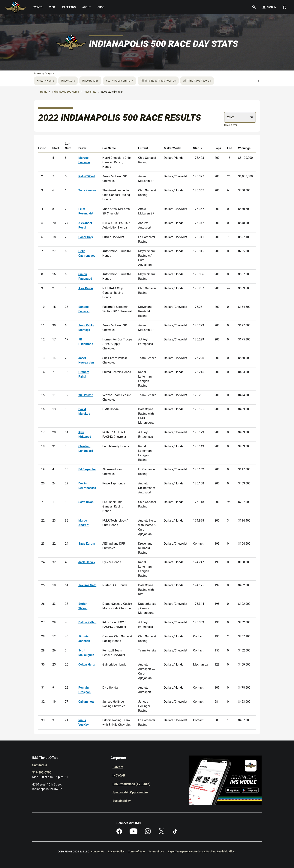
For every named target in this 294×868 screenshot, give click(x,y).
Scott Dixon (86, 502)
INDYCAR (119, 775)
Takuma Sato (87, 585)
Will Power (85, 395)
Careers (118, 767)
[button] (254, 7)
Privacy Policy (116, 852)
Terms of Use (156, 852)
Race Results (90, 81)
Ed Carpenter (87, 469)
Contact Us (40, 765)
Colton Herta (87, 664)
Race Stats (68, 81)
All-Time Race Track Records (158, 81)
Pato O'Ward (87, 176)
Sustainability (122, 801)
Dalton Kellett (87, 622)
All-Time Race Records (197, 81)
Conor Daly (86, 237)
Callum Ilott (86, 702)
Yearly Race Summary (120, 81)
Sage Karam (87, 544)
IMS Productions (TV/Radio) (131, 784)
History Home (45, 81)
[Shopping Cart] (284, 7)
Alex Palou (86, 288)
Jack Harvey (87, 562)
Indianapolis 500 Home (65, 92)
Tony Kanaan (87, 190)
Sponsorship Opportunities (130, 792)
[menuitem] (38, 7)
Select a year (231, 125)
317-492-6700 (42, 772)
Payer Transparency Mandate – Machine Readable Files (201, 852)
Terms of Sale (136, 852)
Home (44, 92)
